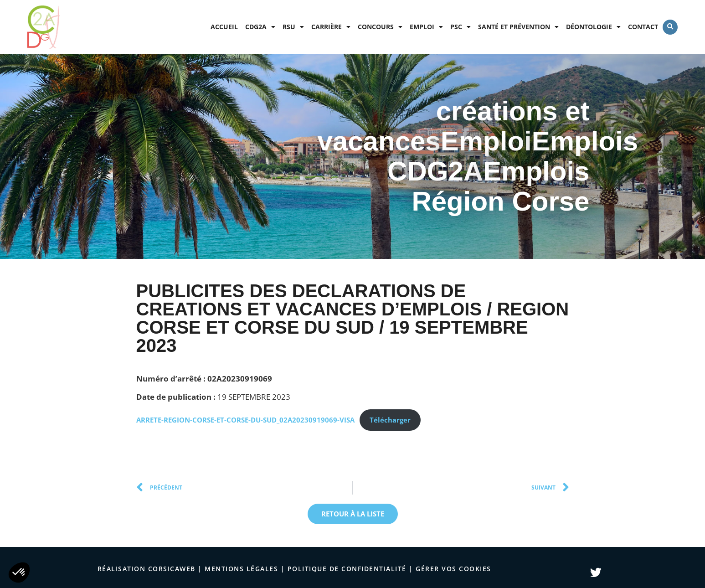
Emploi (426, 27)
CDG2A (260, 27)
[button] (670, 27)
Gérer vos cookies (453, 569)
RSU (293, 27)
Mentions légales (241, 569)
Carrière (331, 27)
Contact (643, 27)
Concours (380, 27)
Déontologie (593, 27)
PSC (461, 27)
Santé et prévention (518, 27)
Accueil (224, 27)
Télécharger (390, 420)
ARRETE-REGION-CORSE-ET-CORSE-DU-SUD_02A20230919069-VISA (245, 420)
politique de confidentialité (347, 569)
